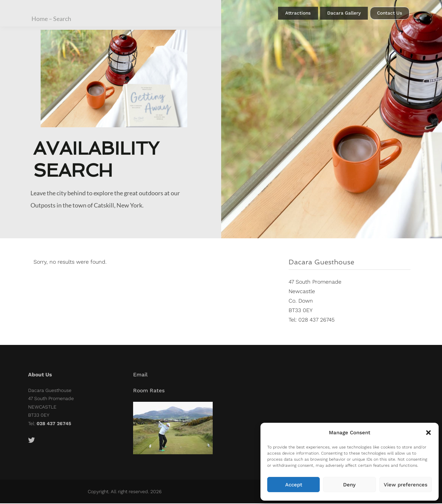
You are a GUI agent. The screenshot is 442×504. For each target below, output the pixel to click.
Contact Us (390, 15)
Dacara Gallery (342, 14)
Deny (349, 485)
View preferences (406, 485)
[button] (428, 433)
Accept (294, 485)
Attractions (293, 14)
